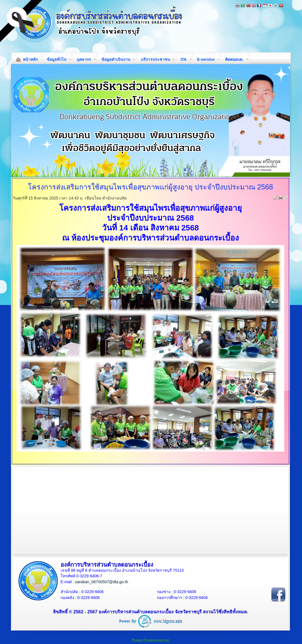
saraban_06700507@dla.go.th (102, 582)
